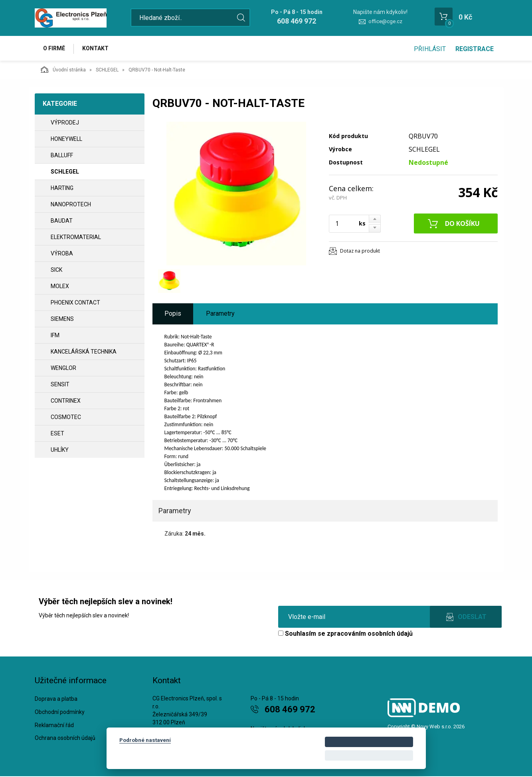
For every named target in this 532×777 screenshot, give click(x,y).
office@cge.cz (385, 21)
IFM (55, 336)
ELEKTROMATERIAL (76, 238)
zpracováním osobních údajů (370, 634)
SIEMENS (62, 320)
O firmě (55, 49)
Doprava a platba (56, 700)
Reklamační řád (54, 726)
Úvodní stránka (63, 70)
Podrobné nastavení (145, 740)
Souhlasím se (345, 634)
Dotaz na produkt (360, 252)
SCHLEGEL (107, 71)
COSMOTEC (66, 418)
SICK (56, 271)
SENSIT (60, 385)
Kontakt (97, 49)
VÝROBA (62, 254)
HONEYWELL (66, 140)
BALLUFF (62, 156)
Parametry (220, 314)
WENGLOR (63, 369)
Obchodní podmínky (60, 713)
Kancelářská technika (84, 352)
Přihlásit (430, 49)
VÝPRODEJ (65, 123)
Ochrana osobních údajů (65, 739)
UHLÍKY (60, 451)
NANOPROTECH (71, 205)
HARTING (62, 189)
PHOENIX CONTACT (75, 303)
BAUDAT (62, 221)
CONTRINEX (66, 401)
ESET (57, 434)
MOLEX (60, 287)
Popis (173, 314)
